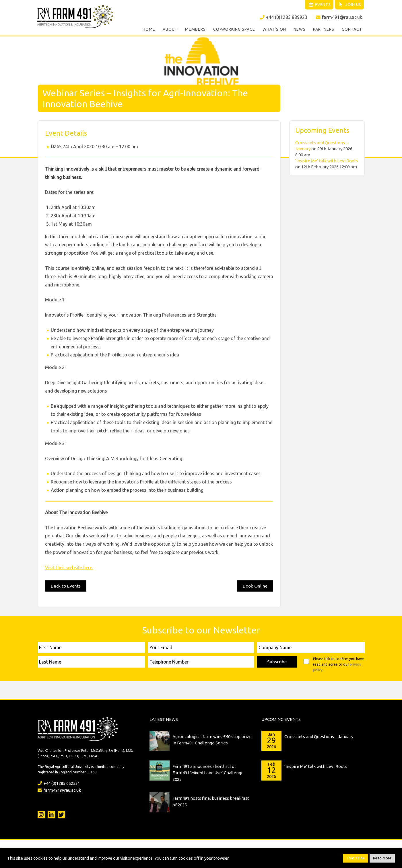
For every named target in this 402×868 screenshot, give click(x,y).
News (300, 30)
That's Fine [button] (356, 858)
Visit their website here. (69, 567)
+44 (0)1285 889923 (283, 17)
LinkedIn (51, 814)
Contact (352, 30)
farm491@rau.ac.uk (339, 17)
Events (317, 5)
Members (195, 30)
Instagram (41, 814)
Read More (382, 858)
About (170, 30)
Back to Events (66, 585)
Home (149, 30)
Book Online (255, 585)
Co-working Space (234, 30)
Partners (324, 30)
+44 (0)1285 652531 (59, 783)
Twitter (61, 814)
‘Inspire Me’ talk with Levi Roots (327, 160)
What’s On (274, 30)
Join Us (349, 5)
